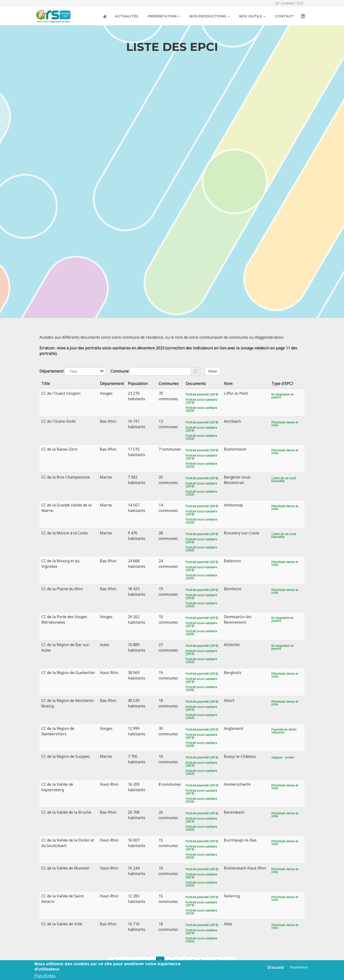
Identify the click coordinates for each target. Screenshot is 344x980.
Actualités (127, 16)
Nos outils (252, 16)
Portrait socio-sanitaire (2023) (201, 409)
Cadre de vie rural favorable (284, 480)
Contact (284, 16)
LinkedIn (303, 17)
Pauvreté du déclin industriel (284, 731)
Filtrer (213, 371)
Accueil (105, 17)
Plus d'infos (45, 976)
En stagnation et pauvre (282, 396)
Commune (120, 371)
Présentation (164, 16)
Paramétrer (299, 967)
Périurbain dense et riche (285, 424)
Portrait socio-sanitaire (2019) (201, 401)
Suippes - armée (283, 757)
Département (51, 371)
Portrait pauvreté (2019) (202, 394)
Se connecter (289, 4)
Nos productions (210, 16)
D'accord (276, 967)
